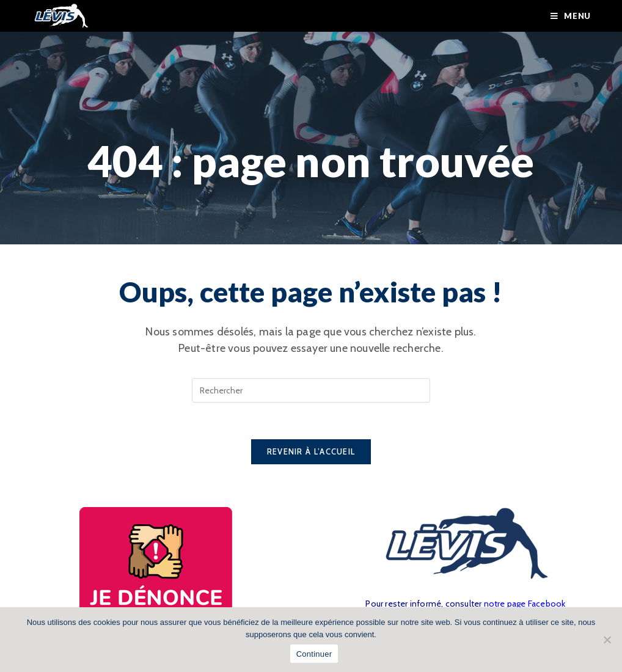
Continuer (314, 654)
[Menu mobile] (571, 16)
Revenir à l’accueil (311, 451)
